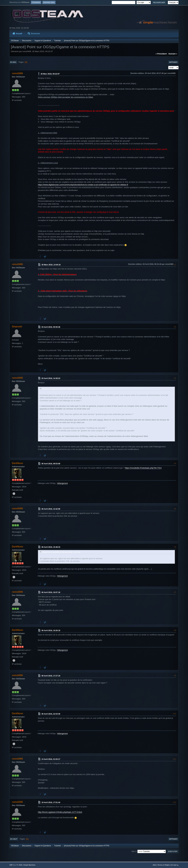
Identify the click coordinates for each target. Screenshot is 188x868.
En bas (13, 62)
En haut (14, 839)
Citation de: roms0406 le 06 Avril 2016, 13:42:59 (61, 552)
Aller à (134, 851)
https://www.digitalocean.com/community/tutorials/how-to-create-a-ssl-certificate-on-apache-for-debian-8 (83, 185)
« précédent (161, 54)
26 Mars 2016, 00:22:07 (50, 74)
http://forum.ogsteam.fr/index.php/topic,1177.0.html (60, 812)
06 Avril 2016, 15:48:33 (51, 547)
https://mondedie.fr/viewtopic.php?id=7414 (143, 468)
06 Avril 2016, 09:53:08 (51, 464)
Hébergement (62, 483)
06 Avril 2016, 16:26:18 (51, 631)
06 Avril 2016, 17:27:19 (51, 676)
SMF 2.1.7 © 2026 (16, 865)
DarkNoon (17, 463)
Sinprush (17, 327)
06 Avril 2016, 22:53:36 (51, 714)
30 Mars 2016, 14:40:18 (51, 265)
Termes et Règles (163, 865)
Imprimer (173, 62)
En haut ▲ (175, 865)
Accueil (17, 34)
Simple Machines (29, 865)
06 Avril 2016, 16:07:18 (51, 592)
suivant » (173, 54)
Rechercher (34, 34)
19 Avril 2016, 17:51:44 (51, 802)
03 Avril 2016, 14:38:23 (51, 378)
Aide (154, 865)
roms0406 (17, 73)
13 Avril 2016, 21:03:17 (51, 759)
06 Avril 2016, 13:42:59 (51, 509)
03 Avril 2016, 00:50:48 (51, 327)
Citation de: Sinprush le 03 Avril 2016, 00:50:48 (61, 389)
